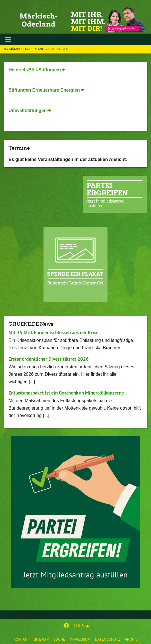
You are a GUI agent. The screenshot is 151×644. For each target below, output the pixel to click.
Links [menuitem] (79, 626)
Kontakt (21, 639)
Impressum (80, 639)
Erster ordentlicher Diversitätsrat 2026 (49, 359)
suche (59, 639)
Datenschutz (107, 639)
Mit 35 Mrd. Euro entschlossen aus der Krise (54, 333)
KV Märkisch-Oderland (25, 49)
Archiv (131, 639)
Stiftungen (58, 49)
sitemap (41, 639)
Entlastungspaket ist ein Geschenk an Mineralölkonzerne (66, 393)
